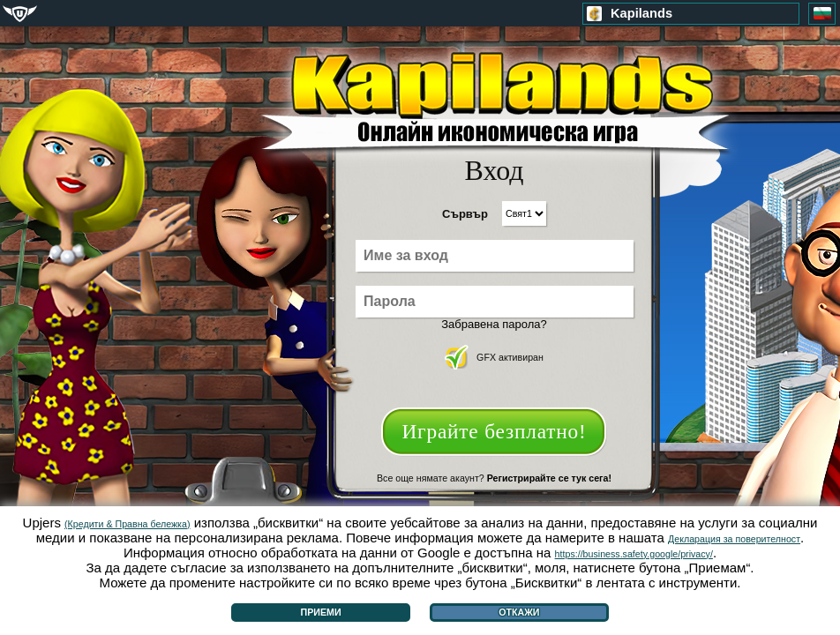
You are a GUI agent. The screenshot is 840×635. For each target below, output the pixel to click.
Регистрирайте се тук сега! (549, 478)
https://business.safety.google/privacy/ (634, 554)
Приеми (321, 612)
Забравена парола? (494, 324)
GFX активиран (494, 357)
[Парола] (495, 302)
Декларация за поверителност (735, 539)
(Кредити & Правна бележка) (127, 524)
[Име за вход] (495, 256)
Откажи (519, 612)
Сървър (465, 214)
